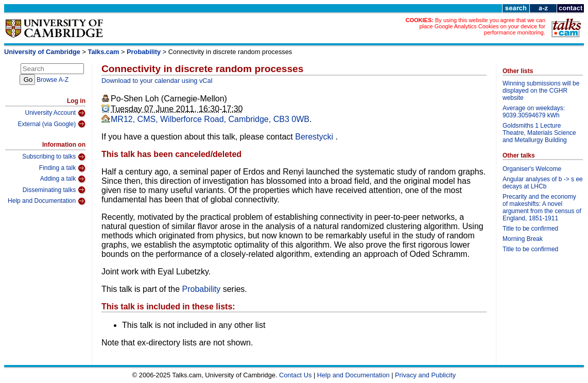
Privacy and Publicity (425, 375)
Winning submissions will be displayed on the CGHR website (541, 91)
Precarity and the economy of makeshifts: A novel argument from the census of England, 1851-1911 (542, 207)
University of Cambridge (42, 52)
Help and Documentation (47, 201)
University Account (55, 113)
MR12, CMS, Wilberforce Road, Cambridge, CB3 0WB (210, 119)
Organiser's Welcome (532, 169)
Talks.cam (104, 52)
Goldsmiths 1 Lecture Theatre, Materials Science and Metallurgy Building (539, 133)
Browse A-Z (53, 80)
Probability (144, 52)
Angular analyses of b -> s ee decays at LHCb (543, 183)
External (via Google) (51, 124)
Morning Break (523, 239)
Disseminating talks (54, 190)
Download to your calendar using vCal (157, 81)
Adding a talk (63, 179)
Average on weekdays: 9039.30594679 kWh (534, 112)
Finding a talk (62, 168)
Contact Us (295, 375)
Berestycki (315, 137)
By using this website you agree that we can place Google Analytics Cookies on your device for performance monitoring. (482, 26)
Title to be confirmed (530, 229)
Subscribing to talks (54, 157)
